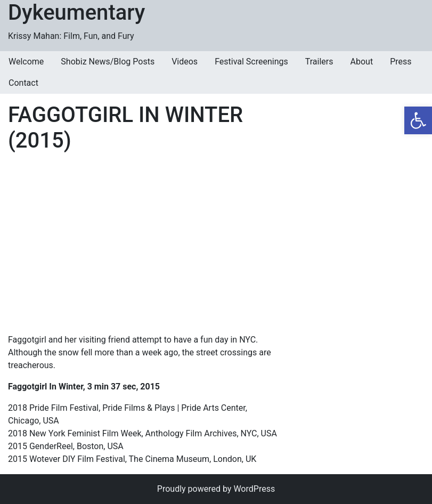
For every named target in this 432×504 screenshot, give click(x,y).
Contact (23, 83)
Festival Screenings (251, 62)
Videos (185, 62)
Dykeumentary (76, 13)
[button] (418, 120)
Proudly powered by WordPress (216, 489)
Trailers (319, 62)
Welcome (26, 62)
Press (401, 62)
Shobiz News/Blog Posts (108, 62)
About (362, 62)
